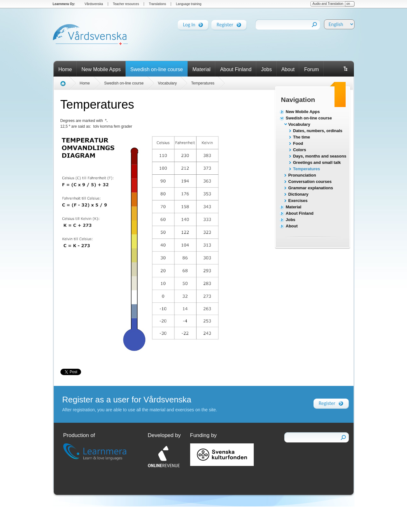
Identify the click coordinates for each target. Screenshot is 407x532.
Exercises (298, 201)
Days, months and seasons (320, 156)
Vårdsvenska (94, 4)
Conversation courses (310, 182)
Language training (189, 4)
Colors (300, 150)
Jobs (266, 69)
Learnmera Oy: (64, 4)
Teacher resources (126, 4)
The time (302, 137)
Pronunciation (302, 175)
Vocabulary (299, 124)
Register (225, 24)
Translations (157, 4)
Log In (189, 24)
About (288, 69)
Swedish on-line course (157, 69)
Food (298, 143)
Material (201, 69)
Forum (311, 69)
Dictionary (299, 194)
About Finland (236, 69)
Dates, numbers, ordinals (318, 131)
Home (65, 69)
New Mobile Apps (101, 69)
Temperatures (307, 169)
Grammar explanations (311, 188)
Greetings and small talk (317, 162)
